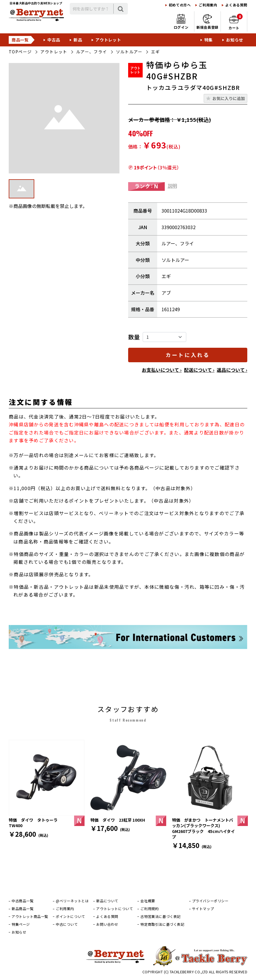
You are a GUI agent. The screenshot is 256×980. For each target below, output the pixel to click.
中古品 (54, 40)
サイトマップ (203, 909)
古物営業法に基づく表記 (161, 916)
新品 (78, 40)
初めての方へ (180, 5)
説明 (172, 186)
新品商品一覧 (23, 909)
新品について (107, 901)
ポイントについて (70, 916)
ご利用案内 (208, 5)
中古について (67, 924)
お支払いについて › (162, 370)
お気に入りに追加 (229, 98)
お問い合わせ (107, 924)
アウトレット (108, 40)
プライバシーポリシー (210, 901)
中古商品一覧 (23, 901)
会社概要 (148, 901)
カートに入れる (188, 355)
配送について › (199, 370)
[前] (12, 778)
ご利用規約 (150, 909)
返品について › (232, 370)
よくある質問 (236, 5)
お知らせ (235, 40)
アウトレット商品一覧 (30, 916)
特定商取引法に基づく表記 (162, 924)
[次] (244, 778)
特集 (208, 40)
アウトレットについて (114, 909)
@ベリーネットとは (72, 901)
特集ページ (21, 924)
